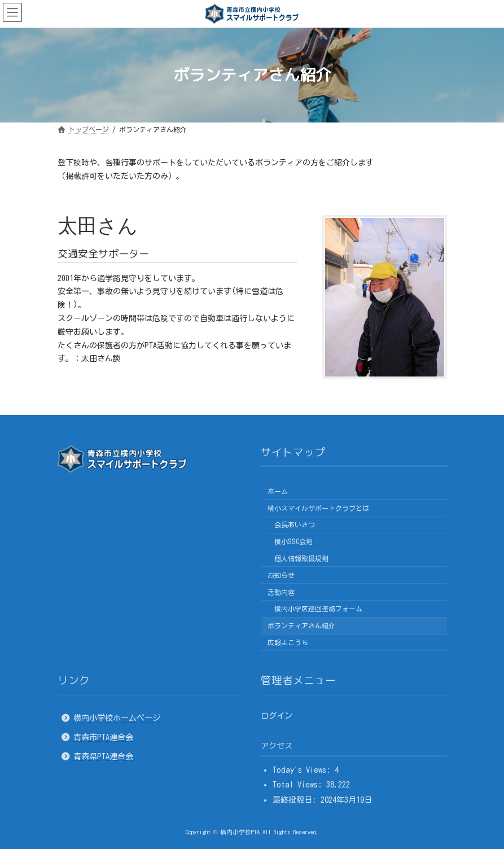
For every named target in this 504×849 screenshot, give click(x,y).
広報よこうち (288, 642)
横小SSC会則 (293, 541)
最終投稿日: (297, 799)
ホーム (278, 491)
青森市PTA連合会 (103, 737)
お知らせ (281, 575)
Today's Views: (304, 769)
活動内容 (281, 592)
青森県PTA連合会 (103, 756)
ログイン (277, 715)
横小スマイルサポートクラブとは (318, 507)
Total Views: (299, 784)
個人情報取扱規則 (301, 558)
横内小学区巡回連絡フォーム (318, 609)
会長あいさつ (295, 524)
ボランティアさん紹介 (301, 625)
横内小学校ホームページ (117, 717)
